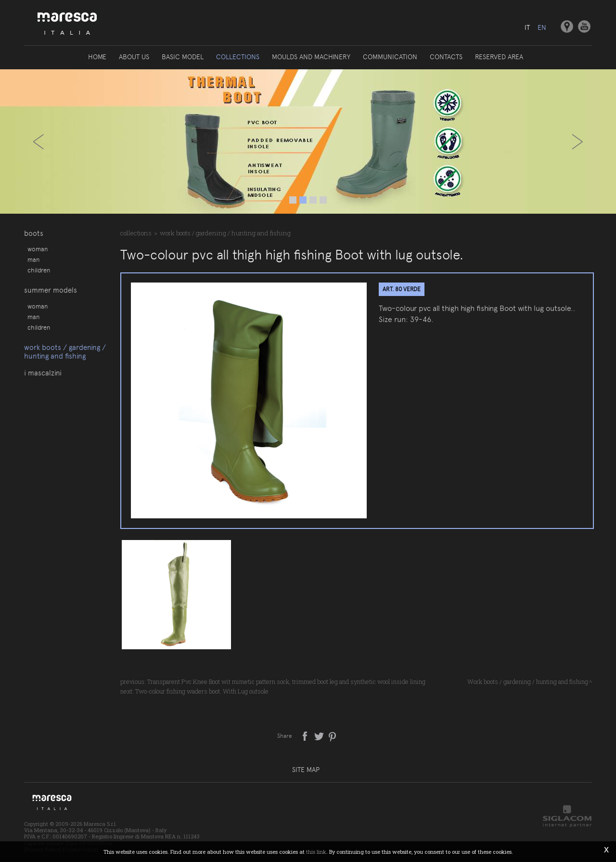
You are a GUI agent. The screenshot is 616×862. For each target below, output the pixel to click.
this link (316, 852)
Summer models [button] (51, 290)
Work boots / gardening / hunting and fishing (65, 352)
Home (97, 57)
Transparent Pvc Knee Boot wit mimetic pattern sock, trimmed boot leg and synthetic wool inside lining (286, 682)
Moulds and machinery (311, 57)
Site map (306, 770)
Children (39, 270)
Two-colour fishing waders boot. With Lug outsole (202, 691)
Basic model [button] (183, 57)
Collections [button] (238, 57)
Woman (38, 249)
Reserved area (499, 57)
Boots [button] (34, 233)
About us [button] (134, 57)
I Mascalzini (43, 373)
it (527, 27)
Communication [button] (390, 57)
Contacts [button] (446, 57)
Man (33, 259)
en (542, 27)
